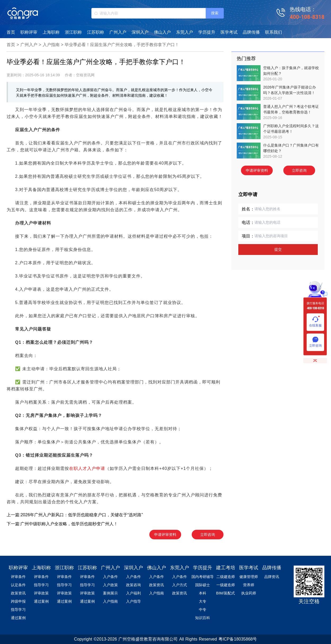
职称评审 (29, 32)
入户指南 (51, 45)
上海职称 (51, 32)
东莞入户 (185, 32)
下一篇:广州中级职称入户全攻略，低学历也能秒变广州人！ (62, 524)
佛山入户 (162, 32)
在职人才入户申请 (87, 468)
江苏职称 (96, 32)
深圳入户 (140, 32)
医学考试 (229, 32)
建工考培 (226, 568)
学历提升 (207, 32)
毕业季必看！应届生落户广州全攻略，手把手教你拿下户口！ (122, 45)
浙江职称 (73, 32)
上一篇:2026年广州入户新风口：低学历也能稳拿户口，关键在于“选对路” (75, 515)
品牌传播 (251, 32)
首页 (11, 32)
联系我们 (274, 32)
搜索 (215, 13)
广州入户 (118, 32)
